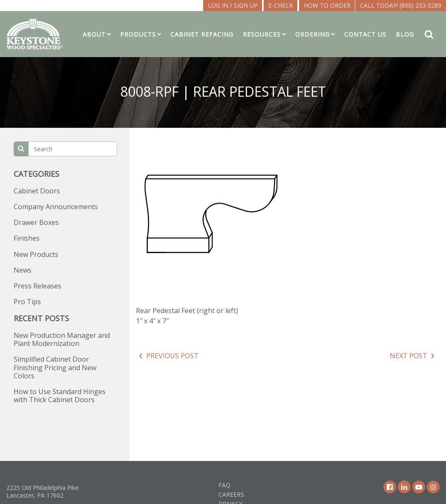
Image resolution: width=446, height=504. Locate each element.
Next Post (409, 356)
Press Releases (37, 286)
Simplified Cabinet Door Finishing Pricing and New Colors (55, 367)
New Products (36, 254)
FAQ (224, 485)
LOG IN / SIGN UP (233, 5)
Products (138, 34)
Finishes (27, 238)
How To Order (327, 5)
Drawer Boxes (36, 222)
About (94, 34)
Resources (262, 34)
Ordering (312, 34)
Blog (405, 34)
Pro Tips (27, 302)
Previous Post (172, 356)
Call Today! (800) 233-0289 (401, 5)
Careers (231, 494)
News (23, 270)
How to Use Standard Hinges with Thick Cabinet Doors (60, 396)
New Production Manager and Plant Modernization (62, 339)
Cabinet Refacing (202, 34)
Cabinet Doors (37, 191)
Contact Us (365, 34)
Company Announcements (56, 207)
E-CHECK (281, 5)
